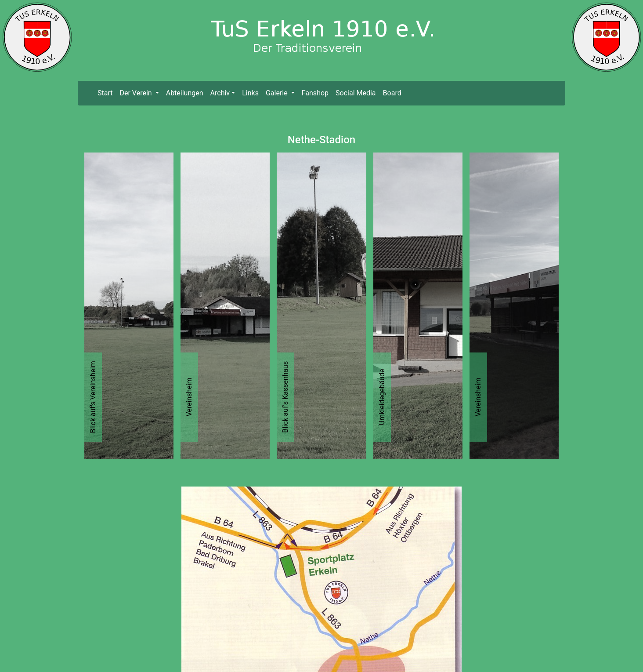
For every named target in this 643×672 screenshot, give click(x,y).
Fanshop (315, 93)
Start (107, 93)
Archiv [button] (220, 93)
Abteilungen (185, 93)
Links (250, 93)
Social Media (356, 93)
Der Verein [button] (136, 93)
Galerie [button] (278, 93)
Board (392, 93)
